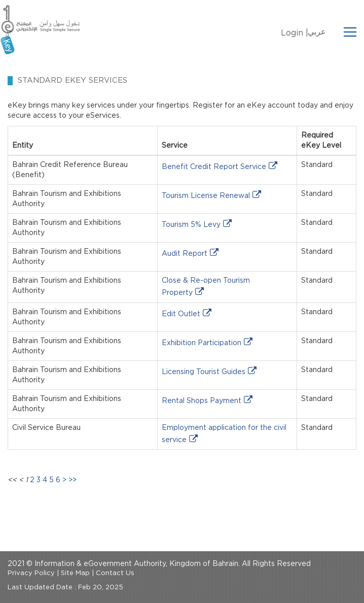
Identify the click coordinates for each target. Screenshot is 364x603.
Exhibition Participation (202, 343)
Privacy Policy (31, 573)
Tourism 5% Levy (191, 225)
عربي (317, 32)
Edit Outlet (181, 314)
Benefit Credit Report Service (214, 167)
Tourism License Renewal (206, 196)
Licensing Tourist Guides (204, 372)
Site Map (75, 573)
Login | (295, 33)
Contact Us (115, 573)
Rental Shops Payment (202, 401)
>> (72, 480)
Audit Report (185, 254)
